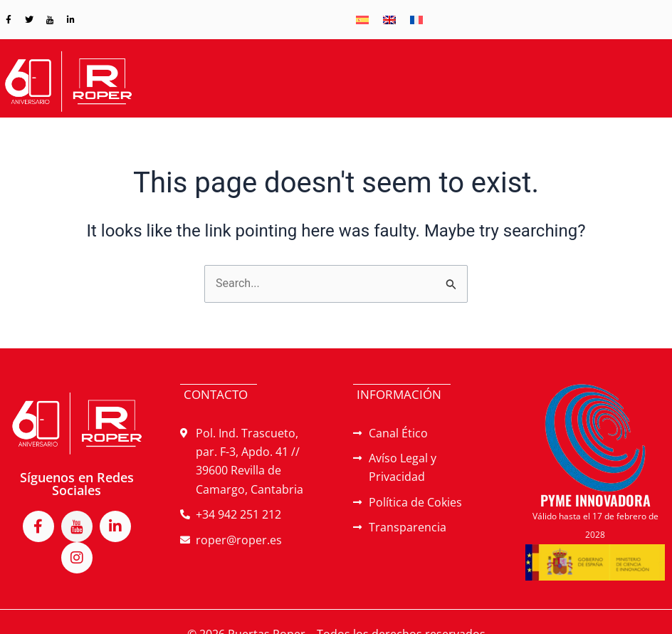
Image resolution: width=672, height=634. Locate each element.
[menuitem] (362, 20)
